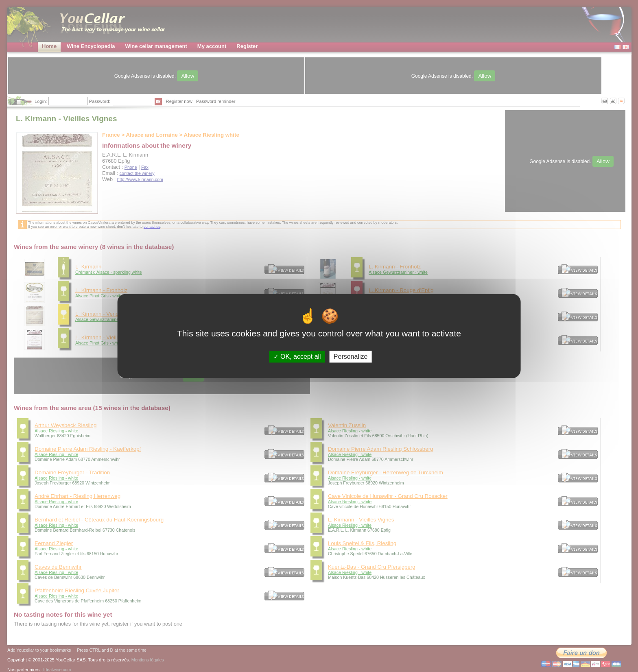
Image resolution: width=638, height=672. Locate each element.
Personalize (351, 357)
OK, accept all (297, 357)
